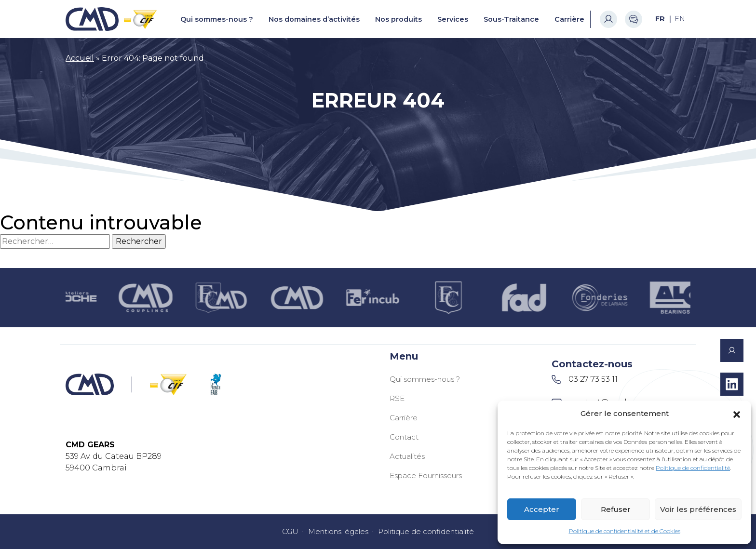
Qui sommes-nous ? (217, 19)
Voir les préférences (698, 509)
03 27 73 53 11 (585, 379)
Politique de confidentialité (693, 468)
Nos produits (398, 19)
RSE (397, 398)
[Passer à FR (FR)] (660, 19)
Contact (404, 437)
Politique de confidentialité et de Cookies (625, 531)
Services (453, 19)
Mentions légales (338, 531)
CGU (290, 531)
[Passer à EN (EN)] (680, 19)
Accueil (80, 58)
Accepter (542, 509)
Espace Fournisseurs (426, 475)
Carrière (569, 19)
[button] (737, 414)
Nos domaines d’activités (314, 19)
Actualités (407, 456)
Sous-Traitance (511, 19)
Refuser (616, 509)
